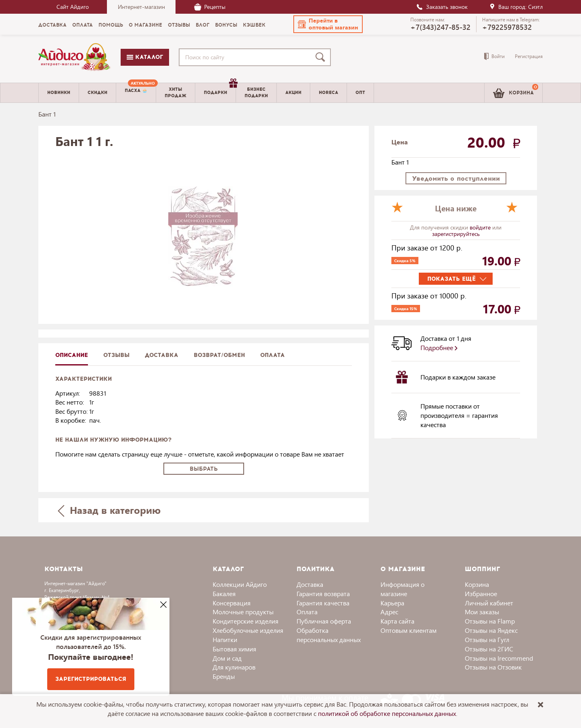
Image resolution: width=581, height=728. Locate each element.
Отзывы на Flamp (490, 621)
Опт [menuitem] (360, 93)
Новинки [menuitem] (59, 93)
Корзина (477, 584)
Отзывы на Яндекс (491, 630)
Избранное (481, 593)
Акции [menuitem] (293, 93)
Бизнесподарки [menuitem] (256, 92)
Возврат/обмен (219, 355)
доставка (162, 355)
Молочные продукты (243, 612)
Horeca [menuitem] (328, 93)
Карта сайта (397, 621)
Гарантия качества (323, 603)
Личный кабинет (489, 603)
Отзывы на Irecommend (499, 658)
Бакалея (224, 593)
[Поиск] (322, 57)
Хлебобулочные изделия (248, 630)
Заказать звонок (442, 7)
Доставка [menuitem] (52, 25)
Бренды (224, 676)
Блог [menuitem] (203, 25)
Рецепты (210, 7)
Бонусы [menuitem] (226, 25)
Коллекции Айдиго (240, 584)
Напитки (225, 639)
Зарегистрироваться (91, 679)
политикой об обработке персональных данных (387, 713)
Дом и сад (227, 658)
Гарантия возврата (323, 593)
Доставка (310, 584)
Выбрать (204, 469)
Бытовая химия (234, 649)
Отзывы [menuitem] (179, 25)
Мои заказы (482, 612)
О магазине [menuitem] (145, 25)
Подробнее (439, 347)
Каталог (145, 57)
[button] (328, 24)
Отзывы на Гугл (487, 639)
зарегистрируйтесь (456, 234)
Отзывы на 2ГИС (489, 649)
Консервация (232, 603)
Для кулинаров (234, 667)
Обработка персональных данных (329, 635)
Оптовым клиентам (409, 630)
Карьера (392, 603)
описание (72, 355)
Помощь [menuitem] (111, 25)
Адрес (389, 612)
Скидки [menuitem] (97, 93)
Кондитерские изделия (246, 621)
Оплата (273, 355)
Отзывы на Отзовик (493, 667)
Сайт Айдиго (73, 7)
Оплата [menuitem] (83, 25)
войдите (481, 227)
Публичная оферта (324, 621)
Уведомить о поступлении (456, 178)
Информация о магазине (402, 589)
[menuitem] (136, 93)
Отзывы (116, 355)
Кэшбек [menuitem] (254, 25)
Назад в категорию (109, 510)
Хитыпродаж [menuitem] (176, 92)
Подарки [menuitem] (220, 90)
